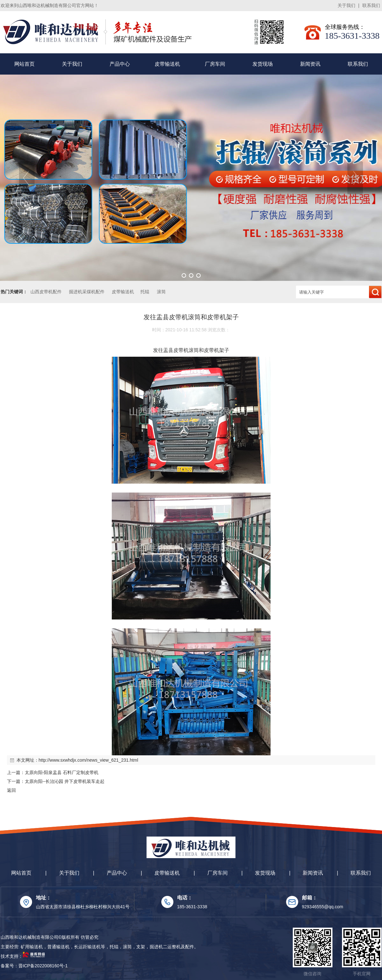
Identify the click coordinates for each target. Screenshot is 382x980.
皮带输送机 (167, 64)
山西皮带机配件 (46, 292)
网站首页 (24, 64)
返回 (11, 790)
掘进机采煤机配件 (87, 292)
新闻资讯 (310, 64)
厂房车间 (215, 64)
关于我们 (346, 5)
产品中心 (120, 64)
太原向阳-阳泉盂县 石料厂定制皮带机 (62, 772)
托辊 (145, 292)
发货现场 (263, 64)
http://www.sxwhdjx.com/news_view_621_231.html (89, 760)
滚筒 (161, 292)
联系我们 (371, 5)
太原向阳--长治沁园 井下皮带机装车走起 (65, 781)
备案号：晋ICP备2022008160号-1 (34, 966)
